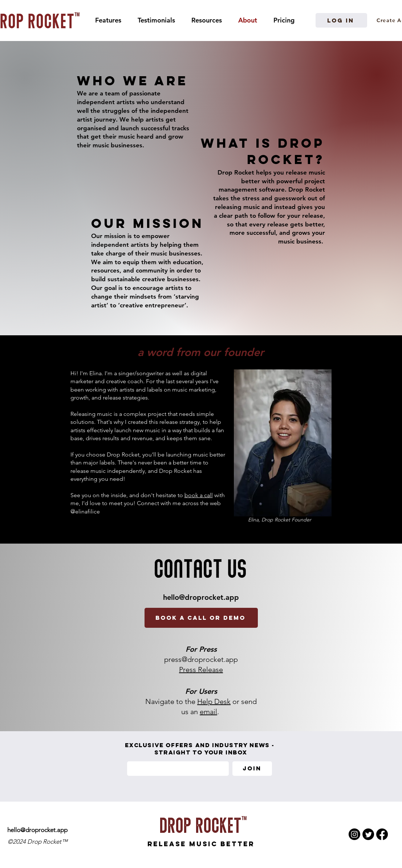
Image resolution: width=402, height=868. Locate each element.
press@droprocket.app (201, 659)
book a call (199, 495)
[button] (207, 20)
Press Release (201, 670)
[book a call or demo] (201, 618)
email (208, 712)
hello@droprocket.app (201, 597)
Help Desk (214, 701)
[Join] (252, 769)
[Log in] (341, 20)
